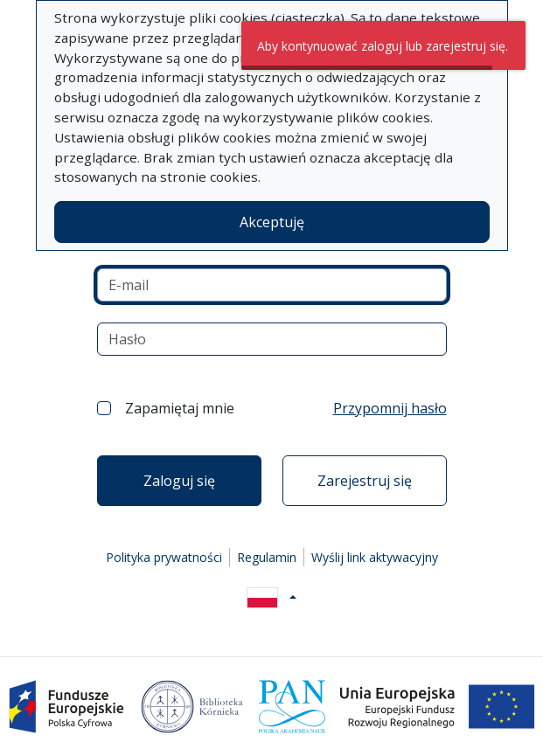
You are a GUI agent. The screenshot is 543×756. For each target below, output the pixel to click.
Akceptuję (272, 222)
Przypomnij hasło (390, 408)
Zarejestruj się (365, 481)
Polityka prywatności (164, 557)
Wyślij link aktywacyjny (375, 557)
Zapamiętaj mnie (180, 408)
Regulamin (267, 557)
